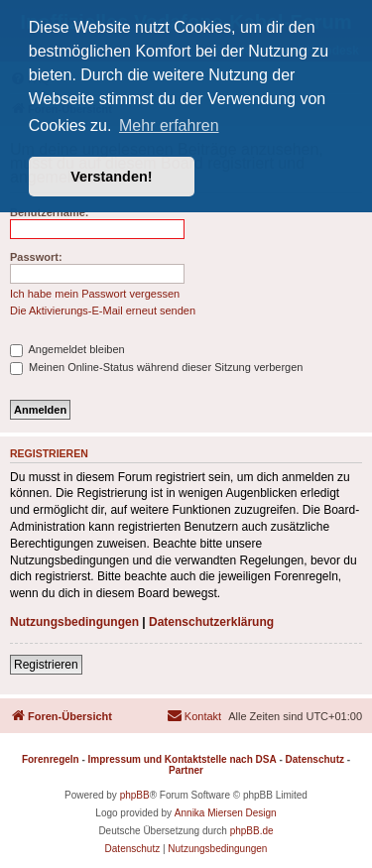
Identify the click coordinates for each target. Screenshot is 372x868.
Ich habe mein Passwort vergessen (95, 294)
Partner (186, 770)
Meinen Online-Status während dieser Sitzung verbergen (156, 367)
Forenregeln (51, 759)
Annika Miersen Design (226, 813)
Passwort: (36, 257)
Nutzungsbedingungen (74, 622)
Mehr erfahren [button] (169, 125)
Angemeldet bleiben (67, 349)
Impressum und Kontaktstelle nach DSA (183, 759)
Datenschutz (315, 759)
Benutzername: (49, 212)
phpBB (135, 795)
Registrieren (46, 665)
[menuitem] (194, 716)
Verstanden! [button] (111, 177)
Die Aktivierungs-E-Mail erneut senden (103, 310)
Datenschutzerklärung (211, 622)
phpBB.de (252, 831)
